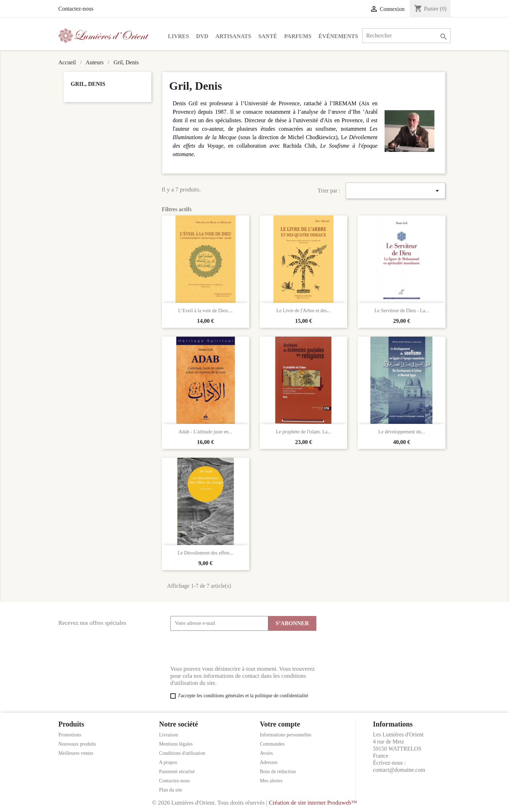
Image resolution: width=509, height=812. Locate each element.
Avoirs (266, 753)
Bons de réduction (278, 772)
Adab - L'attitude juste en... (205, 432)
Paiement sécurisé (177, 772)
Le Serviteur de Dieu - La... (402, 311)
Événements (338, 36)
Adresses (269, 762)
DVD (202, 36)
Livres (179, 36)
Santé (268, 36)
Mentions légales (176, 744)
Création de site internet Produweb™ (313, 803)
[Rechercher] (406, 36)
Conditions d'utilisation (182, 753)
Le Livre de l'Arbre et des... (304, 311)
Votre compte (280, 724)
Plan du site (171, 790)
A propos (168, 762)
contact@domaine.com (399, 770)
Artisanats (233, 36)
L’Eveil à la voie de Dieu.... (205, 311)
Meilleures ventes (76, 753)
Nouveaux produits (77, 744)
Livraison (169, 735)
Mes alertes (271, 781)
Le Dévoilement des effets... (205, 553)
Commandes (272, 744)
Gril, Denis (88, 84)
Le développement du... (402, 432)
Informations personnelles (286, 735)
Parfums (298, 36)
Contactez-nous (76, 9)
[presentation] (224, 648)
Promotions (70, 735)
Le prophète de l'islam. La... (303, 432)
